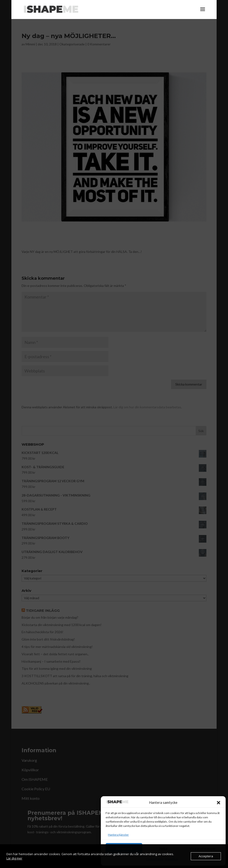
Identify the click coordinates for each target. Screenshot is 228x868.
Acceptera (124, 849)
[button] (219, 803)
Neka (163, 849)
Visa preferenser (202, 849)
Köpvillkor (172, 859)
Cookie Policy (154, 859)
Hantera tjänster (118, 835)
